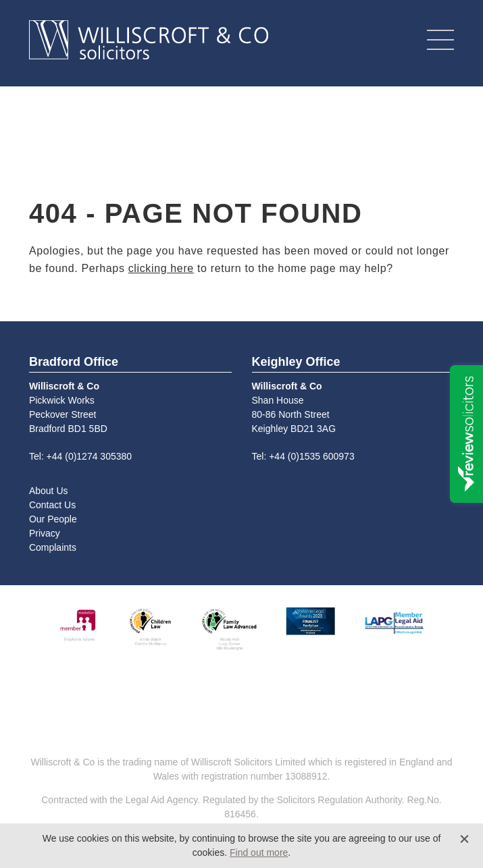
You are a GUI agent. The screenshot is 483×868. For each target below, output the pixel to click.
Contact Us (52, 505)
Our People (53, 519)
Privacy (45, 533)
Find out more (259, 852)
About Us (49, 491)
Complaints (53, 547)
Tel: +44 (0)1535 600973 (303, 456)
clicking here (161, 268)
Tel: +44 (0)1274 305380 (80, 456)
